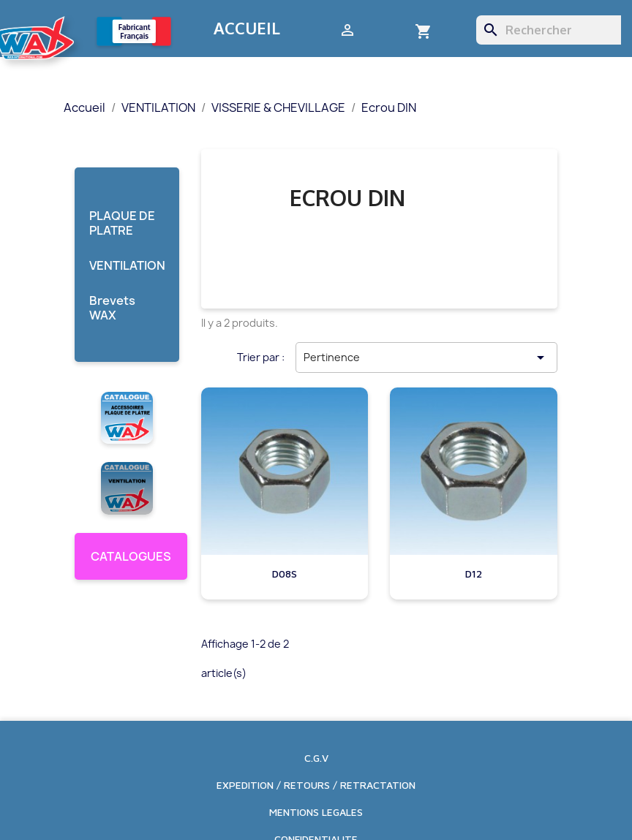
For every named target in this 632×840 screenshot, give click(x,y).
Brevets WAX (112, 308)
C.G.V (316, 758)
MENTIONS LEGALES (316, 812)
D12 (474, 574)
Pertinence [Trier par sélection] (426, 357)
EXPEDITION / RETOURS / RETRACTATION (316, 785)
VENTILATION (127, 266)
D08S (285, 574)
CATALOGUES (131, 556)
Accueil (247, 28)
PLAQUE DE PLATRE (122, 223)
